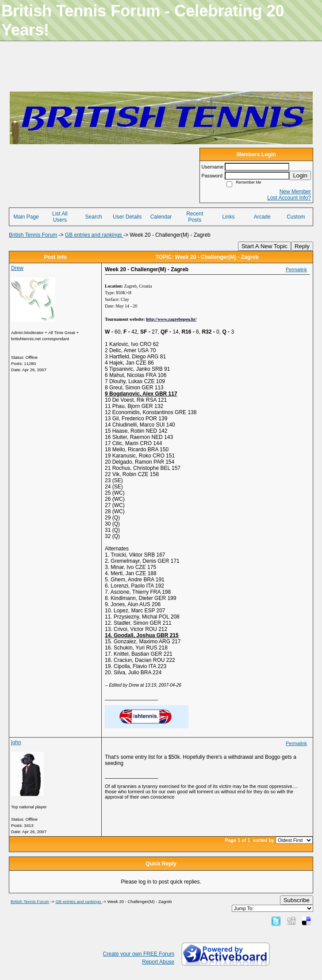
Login (300, 175)
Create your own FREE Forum (139, 954)
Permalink (296, 269)
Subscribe (297, 900)
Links (228, 217)
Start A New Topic (264, 246)
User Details (127, 217)
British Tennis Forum (33, 235)
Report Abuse (158, 962)
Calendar (161, 217)
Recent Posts (195, 217)
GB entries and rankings (94, 235)
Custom (296, 217)
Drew (17, 268)
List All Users (60, 217)
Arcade (262, 217)
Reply (302, 246)
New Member (295, 192)
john (16, 742)
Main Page (26, 217)
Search (94, 217)
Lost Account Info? (289, 198)
